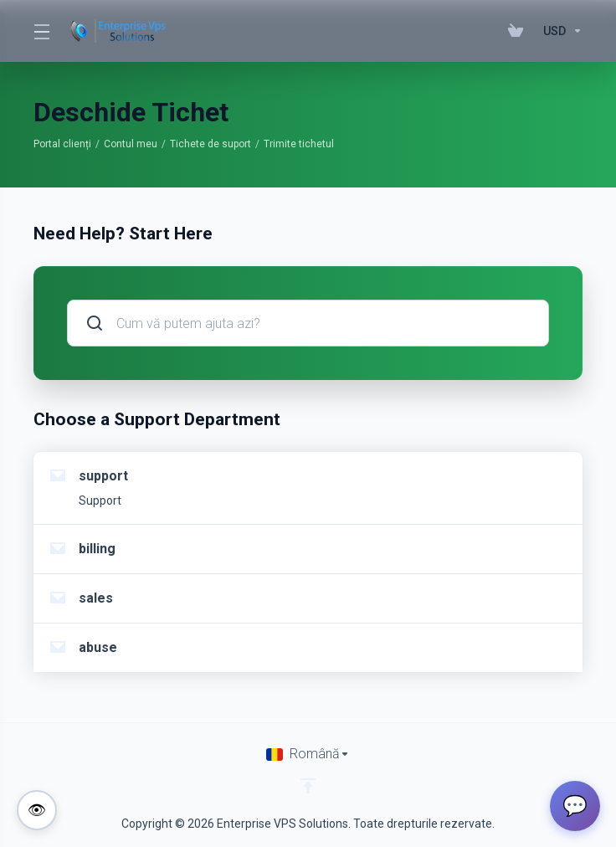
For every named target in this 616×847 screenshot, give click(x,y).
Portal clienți (62, 144)
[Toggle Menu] (41, 31)
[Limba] (308, 754)
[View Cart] (519, 31)
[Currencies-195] (560, 31)
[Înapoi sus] (308, 786)
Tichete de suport (210, 144)
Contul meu (131, 144)
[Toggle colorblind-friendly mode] (37, 810)
